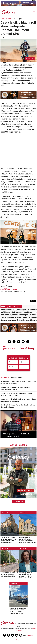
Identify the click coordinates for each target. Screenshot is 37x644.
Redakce (18, 640)
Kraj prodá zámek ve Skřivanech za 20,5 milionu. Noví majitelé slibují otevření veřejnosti (27, 540)
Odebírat (24, 367)
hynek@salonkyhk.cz (9, 289)
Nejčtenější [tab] (5, 378)
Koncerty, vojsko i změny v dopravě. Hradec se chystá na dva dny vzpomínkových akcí (18, 611)
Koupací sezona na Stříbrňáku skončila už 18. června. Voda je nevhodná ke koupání (18, 320)
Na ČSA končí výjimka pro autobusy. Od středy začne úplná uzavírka (9, 574)
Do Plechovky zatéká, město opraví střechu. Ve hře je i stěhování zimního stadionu (18, 315)
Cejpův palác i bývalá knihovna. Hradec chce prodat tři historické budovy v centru (8, 540)
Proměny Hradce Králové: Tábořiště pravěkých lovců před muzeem (18, 317)
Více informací (18, 501)
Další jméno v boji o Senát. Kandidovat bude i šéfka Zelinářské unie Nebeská (18, 312)
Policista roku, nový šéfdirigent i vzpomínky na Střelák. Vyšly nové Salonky (18, 310)
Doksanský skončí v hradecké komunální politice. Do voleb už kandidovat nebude (26, 575)
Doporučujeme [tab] (16, 378)
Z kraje (23, 513)
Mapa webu (31, 635)
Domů (2, 19)
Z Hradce (9, 19)
